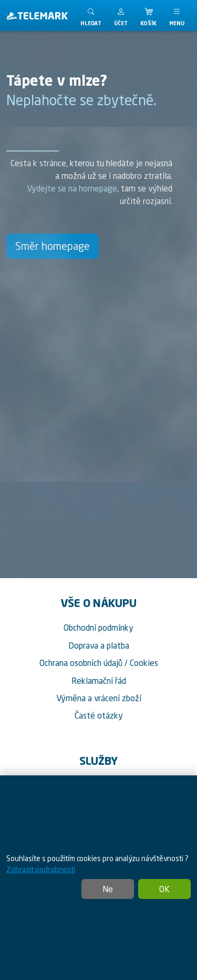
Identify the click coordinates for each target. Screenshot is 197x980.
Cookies (144, 663)
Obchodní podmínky (98, 628)
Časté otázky (99, 715)
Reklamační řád (99, 681)
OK (164, 889)
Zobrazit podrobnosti (41, 869)
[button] (121, 16)
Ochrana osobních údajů (81, 663)
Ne (108, 889)
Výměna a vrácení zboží (99, 698)
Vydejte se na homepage (72, 188)
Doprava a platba (99, 645)
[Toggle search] (91, 16)
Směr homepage (53, 246)
